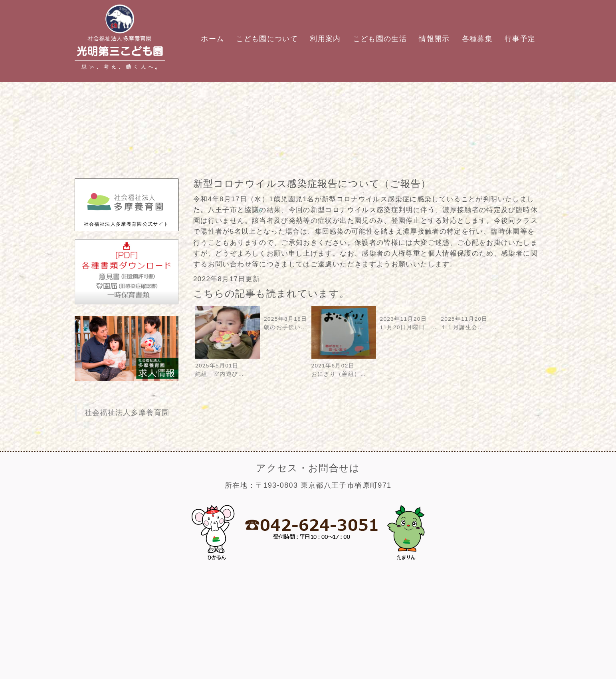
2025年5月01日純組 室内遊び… (228, 366)
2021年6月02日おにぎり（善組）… (344, 366)
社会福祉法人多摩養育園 (127, 413)
